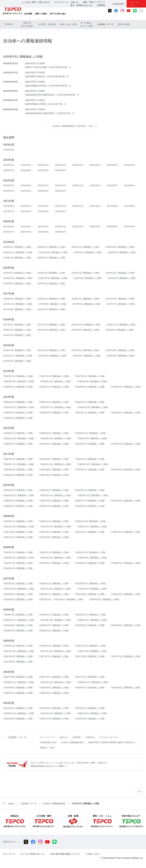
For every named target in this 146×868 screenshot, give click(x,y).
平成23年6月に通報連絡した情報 (126, 470)
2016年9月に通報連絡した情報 (17, 330)
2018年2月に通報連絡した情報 (51, 299)
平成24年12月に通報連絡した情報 (90, 433)
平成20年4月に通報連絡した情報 (126, 563)
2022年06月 (26, 191)
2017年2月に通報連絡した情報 (51, 325)
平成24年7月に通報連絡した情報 (18, 444)
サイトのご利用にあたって (33, 854)
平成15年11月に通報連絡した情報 (18, 713)
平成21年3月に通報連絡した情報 (54, 537)
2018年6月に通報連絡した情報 (17, 284)
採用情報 (101, 5)
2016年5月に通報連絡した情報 (119, 330)
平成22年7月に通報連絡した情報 (90, 501)
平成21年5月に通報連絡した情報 (126, 532)
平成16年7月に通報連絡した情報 (90, 688)
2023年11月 (78, 165)
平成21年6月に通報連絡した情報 (90, 532)
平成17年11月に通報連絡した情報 (18, 651)
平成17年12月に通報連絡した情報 (90, 646)
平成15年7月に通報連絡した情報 (54, 719)
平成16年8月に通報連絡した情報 (54, 688)
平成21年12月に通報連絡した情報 (90, 521)
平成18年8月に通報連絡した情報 (18, 625)
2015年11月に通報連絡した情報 (18, 356)
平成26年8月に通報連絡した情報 (18, 387)
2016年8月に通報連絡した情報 (51, 330)
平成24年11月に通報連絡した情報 (18, 438)
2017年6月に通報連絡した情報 (17, 309)
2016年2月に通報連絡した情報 (51, 350)
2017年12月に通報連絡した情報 (120, 299)
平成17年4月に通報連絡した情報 (18, 662)
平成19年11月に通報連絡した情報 (18, 589)
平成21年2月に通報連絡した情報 (18, 552)
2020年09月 (112, 227)
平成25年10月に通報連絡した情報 (92, 407)
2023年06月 (26, 170)
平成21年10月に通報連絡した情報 (55, 527)
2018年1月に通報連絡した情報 (85, 299)
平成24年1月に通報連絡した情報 (90, 459)
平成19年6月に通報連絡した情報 (90, 594)
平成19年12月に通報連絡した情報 (90, 583)
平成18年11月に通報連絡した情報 (18, 620)
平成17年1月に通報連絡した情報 (90, 677)
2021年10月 (95, 206)
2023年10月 (95, 165)
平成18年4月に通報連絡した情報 (18, 631)
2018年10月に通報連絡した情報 (53, 278)
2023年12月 (60, 165)
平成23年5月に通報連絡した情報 (18, 475)
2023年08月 (129, 165)
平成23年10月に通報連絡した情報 (92, 464)
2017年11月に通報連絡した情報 (18, 304)
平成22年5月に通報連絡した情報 (18, 506)
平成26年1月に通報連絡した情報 (90, 402)
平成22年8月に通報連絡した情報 (54, 501)
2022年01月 (43, 206)
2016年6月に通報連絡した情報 (85, 330)
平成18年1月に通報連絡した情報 (54, 646)
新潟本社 (9, 24)
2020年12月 (60, 227)
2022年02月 (26, 206)
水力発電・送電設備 (47, 24)
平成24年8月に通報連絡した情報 (92, 438)
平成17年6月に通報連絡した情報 (90, 656)
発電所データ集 (47, 748)
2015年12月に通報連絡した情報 (120, 350)
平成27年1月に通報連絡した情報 (90, 376)
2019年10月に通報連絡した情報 (53, 252)
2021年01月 (43, 227)
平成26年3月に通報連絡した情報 (18, 402)
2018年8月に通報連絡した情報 (122, 278)
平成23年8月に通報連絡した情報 (54, 470)
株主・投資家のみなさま (81, 5)
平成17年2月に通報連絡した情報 (54, 677)
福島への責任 (41, 14)
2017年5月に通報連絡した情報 (51, 309)
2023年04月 (60, 170)
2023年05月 (43, 170)
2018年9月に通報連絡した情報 (87, 278)
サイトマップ (9, 854)
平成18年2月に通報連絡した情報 (18, 646)
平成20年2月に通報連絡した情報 (18, 583)
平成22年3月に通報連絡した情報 (90, 506)
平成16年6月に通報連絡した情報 (126, 688)
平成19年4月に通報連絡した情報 (18, 599)
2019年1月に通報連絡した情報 (85, 273)
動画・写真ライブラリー (94, 2)
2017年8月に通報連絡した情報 (86, 304)
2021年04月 (60, 211)
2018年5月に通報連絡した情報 (51, 284)
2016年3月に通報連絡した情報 (17, 350)
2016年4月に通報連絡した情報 (17, 335)
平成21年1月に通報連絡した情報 (54, 552)
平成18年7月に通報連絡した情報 (54, 625)
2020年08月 (129, 227)
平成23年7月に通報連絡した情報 (90, 470)
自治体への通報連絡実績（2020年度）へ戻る (73, 126)
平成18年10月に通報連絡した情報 (55, 620)
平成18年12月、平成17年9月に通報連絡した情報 (61, 599)
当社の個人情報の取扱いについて (65, 854)
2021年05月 (43, 211)
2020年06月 (26, 232)
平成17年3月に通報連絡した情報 (18, 677)
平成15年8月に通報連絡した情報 (18, 719)
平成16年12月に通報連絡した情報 (18, 682)
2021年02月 (26, 227)
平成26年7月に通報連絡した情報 (54, 387)
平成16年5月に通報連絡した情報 (18, 693)
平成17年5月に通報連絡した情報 (126, 656)
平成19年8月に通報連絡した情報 (18, 594)
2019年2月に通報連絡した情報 (51, 273)
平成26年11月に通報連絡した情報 (55, 381)
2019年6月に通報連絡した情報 (122, 252)
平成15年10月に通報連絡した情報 (55, 713)
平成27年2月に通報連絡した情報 (54, 376)
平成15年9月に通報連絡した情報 (92, 713)
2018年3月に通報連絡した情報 (17, 299)
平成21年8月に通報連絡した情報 (18, 532)
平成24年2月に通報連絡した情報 (54, 459)
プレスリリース (47, 737)
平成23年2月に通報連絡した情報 (54, 490)
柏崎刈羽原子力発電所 (27, 24)
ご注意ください (93, 854)
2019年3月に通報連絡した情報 (17, 273)
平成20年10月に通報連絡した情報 (55, 558)
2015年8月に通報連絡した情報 (86, 356)
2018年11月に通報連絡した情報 (18, 278)
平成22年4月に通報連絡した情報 (54, 506)
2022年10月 (95, 185)
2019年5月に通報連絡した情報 (17, 258)
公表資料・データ (105, 24)
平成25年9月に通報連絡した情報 (18, 413)
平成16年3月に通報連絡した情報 (18, 708)
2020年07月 (9, 232)
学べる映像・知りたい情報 (87, 24)
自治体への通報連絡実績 (72, 742)
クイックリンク (134, 4)
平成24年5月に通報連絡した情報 (90, 444)
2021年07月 (9, 211)
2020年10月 (95, 227)
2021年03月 (9, 227)
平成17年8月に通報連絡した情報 (18, 656)
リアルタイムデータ (108, 737)
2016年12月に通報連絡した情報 (86, 325)
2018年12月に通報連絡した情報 (120, 273)
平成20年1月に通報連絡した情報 (54, 583)
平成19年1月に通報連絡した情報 (54, 615)
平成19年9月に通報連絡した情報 (92, 589)
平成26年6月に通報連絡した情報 (90, 387)
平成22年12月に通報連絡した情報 (18, 495)
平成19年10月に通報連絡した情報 (55, 589)
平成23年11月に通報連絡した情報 (55, 464)
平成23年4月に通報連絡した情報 (54, 475)
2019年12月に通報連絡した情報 (120, 247)
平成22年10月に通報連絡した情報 (92, 495)
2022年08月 (129, 185)
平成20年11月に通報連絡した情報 (18, 558)
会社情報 (28, 14)
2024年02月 (26, 165)
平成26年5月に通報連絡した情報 (126, 387)
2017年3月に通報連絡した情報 (17, 325)
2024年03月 (9, 165)
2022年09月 (112, 185)
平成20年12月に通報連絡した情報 (90, 552)
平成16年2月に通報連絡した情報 (54, 708)
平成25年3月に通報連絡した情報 (18, 433)
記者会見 (90, 737)
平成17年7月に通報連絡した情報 (54, 656)
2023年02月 (26, 185)
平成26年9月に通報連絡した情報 (92, 381)
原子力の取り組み (58, 14)
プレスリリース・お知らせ (66, 2)
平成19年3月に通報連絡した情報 (104, 599)
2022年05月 (43, 191)
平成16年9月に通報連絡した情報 (18, 688)
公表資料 (76, 737)
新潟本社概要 (124, 24)
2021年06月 (26, 211)
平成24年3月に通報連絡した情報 (18, 459)
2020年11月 (78, 227)
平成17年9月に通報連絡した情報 (92, 651)
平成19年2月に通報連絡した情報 (18, 615)
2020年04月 (60, 232)
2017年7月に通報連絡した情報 (120, 304)
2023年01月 (43, 185)
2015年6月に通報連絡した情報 (120, 356)
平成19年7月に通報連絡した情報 (54, 594)
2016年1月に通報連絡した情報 (85, 350)
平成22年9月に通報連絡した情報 (18, 501)
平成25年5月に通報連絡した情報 (126, 413)
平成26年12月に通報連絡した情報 (18, 381)
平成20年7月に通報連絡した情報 (18, 563)
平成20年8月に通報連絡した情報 (92, 558)
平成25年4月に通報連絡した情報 (18, 418)
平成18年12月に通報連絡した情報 (90, 615)
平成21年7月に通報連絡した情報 (54, 532)
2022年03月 (9, 206)
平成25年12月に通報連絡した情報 (18, 407)
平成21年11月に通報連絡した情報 (18, 527)
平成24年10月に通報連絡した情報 (55, 438)
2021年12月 (60, 206)
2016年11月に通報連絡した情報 (121, 325)
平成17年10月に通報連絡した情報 (55, 651)
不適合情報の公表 (48, 742)
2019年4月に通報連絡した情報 (51, 258)
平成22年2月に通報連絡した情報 (18, 521)
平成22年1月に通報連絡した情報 (54, 521)
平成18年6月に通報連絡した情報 (90, 625)
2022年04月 (60, 191)
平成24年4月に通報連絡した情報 (126, 444)
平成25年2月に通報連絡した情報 (54, 433)
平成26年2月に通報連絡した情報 (54, 402)
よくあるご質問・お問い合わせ (36, 2)
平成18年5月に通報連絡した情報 (126, 625)
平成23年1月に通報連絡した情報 (90, 490)
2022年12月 (60, 185)
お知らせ (63, 737)
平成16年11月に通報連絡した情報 (55, 682)
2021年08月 (129, 206)
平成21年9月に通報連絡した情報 (92, 527)
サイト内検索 (141, 11)
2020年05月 (43, 232)
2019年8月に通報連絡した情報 (87, 252)
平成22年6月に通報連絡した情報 (126, 501)
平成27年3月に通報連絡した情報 (18, 376)
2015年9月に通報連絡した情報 (52, 356)
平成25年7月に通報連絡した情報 (90, 413)
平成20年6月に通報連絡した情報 (54, 563)
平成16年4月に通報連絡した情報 (54, 693)
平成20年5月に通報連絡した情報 (90, 563)
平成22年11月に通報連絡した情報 (55, 495)
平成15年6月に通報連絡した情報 (90, 719)
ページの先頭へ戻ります (139, 791)
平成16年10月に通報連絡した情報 (92, 682)
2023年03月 (9, 185)
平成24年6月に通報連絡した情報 (54, 444)
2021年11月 (78, 206)
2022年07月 (9, 191)
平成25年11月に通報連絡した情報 (55, 407)
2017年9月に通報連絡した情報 (52, 304)
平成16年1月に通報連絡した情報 (90, 708)
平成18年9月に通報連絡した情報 (92, 620)
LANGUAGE (118, 4)
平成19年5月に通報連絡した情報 (126, 594)
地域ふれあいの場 (68, 24)
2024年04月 (9, 150)
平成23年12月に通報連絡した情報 (18, 464)
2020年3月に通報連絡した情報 (17, 247)
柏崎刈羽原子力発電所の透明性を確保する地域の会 (111, 742)
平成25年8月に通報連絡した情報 (54, 413)
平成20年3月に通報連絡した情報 (18, 568)
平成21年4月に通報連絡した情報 (18, 537)
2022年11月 (78, 185)
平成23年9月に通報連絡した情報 (18, 470)
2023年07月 (9, 170)
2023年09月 (112, 165)
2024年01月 (43, 165)
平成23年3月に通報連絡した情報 (18, 490)
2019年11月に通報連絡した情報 (18, 252)
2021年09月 (112, 206)
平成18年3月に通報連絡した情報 (54, 631)
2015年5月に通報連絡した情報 (17, 361)
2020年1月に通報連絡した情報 (85, 247)
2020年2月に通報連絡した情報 (51, 247)
